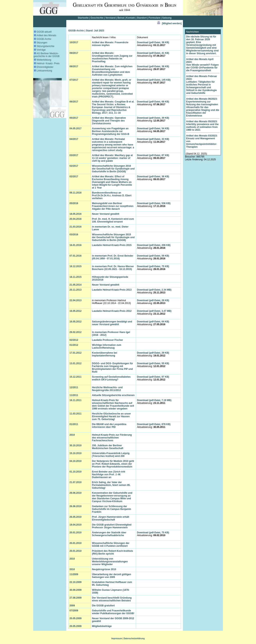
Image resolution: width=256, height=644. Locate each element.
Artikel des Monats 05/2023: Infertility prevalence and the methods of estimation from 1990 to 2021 (202, 126)
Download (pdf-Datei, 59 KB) (153, 256)
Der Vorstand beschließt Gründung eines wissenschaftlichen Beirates (112, 599)
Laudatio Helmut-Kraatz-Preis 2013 (112, 290)
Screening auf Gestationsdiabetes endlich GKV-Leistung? (111, 378)
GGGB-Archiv (43, 39)
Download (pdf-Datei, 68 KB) (153, 102)
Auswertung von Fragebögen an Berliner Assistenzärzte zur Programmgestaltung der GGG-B (111, 131)
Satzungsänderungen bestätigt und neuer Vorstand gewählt (112, 323)
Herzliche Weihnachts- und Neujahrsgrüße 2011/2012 (107, 389)
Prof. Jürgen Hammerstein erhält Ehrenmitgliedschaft (111, 518)
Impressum (117, 638)
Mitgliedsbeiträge (102, 626)
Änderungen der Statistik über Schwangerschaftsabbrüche (109, 534)
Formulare (154, 18)
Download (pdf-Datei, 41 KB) (153, 53)
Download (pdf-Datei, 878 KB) (154, 424)
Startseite (83, 18)
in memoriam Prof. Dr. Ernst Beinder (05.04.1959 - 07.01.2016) (113, 257)
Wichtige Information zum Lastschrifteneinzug (107, 346)
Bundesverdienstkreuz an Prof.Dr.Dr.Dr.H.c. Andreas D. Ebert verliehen (112, 196)
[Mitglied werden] (172, 23)
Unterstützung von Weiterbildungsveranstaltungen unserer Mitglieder (110, 562)
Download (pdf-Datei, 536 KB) (154, 203)
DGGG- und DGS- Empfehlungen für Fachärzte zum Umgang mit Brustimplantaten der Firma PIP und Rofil (113, 368)
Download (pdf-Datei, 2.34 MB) (154, 290)
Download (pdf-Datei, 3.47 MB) (154, 311)
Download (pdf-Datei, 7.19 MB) (154, 400)
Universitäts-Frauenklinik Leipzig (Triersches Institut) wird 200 (111, 455)
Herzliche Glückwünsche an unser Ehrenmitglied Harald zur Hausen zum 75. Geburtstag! (112, 416)
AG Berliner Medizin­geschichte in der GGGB (47, 55)
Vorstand (110, 18)
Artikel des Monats (45, 35)
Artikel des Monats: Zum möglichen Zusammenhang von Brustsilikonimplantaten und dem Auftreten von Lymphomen (112, 71)
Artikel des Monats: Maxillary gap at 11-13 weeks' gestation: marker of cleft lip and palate (112, 158)
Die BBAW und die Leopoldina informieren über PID (109, 426)
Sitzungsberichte (44, 46)
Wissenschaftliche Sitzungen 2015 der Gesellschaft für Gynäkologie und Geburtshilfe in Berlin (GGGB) (113, 237)
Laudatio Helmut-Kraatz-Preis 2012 (112, 311)
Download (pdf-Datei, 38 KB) (153, 42)
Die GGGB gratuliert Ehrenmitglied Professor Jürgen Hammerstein (112, 526)
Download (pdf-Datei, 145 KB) (154, 80)
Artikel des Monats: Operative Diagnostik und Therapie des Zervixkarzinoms (109, 121)
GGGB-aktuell (43, 32)
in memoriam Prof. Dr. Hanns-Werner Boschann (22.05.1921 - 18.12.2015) (113, 268)
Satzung (167, 18)
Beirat (121, 18)
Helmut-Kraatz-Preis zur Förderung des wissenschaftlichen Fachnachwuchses (112, 438)
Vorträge (40, 50)
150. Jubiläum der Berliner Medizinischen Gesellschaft (108, 447)
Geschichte (97, 18)
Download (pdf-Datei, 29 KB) (153, 353)
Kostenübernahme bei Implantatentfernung (105, 354)
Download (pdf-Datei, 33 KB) (153, 139)
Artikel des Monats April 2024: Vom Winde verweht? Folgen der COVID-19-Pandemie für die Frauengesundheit (202, 65)
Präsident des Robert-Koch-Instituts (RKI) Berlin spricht (113, 552)
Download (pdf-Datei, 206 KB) (154, 245)
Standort (142, 18)
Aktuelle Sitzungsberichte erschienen (113, 395)
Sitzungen (41, 43)
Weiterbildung (43, 60)
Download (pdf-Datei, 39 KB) (153, 118)
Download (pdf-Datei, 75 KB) (153, 266)
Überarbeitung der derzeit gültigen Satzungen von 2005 (112, 576)
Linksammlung (43, 71)
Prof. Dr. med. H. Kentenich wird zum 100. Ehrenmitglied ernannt (113, 220)
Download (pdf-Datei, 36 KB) (153, 177)
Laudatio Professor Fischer (108, 340)
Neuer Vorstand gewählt (106, 214)
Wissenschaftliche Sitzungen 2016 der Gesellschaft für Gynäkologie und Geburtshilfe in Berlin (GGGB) (113, 169)
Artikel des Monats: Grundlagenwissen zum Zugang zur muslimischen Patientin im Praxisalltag (112, 57)
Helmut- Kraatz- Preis (47, 63)
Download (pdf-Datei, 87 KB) (153, 155)
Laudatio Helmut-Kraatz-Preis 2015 (112, 245)
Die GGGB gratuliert (103, 606)
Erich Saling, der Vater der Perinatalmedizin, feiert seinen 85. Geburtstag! (111, 485)
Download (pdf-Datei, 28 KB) (153, 300)
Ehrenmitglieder (44, 67)
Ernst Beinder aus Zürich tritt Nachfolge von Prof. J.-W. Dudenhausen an (109, 474)
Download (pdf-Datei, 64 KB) (153, 322)
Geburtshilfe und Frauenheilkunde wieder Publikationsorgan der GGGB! (113, 612)
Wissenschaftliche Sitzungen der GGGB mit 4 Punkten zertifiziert (111, 545)
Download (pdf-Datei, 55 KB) (153, 363)
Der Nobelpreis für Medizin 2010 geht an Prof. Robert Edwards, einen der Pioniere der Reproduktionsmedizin (113, 464)
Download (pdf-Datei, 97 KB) (153, 377)
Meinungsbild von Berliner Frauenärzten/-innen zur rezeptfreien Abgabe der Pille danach (113, 206)
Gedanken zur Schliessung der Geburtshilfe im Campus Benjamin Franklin (112, 509)
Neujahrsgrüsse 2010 (104, 569)
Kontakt (130, 18)
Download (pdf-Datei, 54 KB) (153, 128)
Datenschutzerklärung (134, 638)
